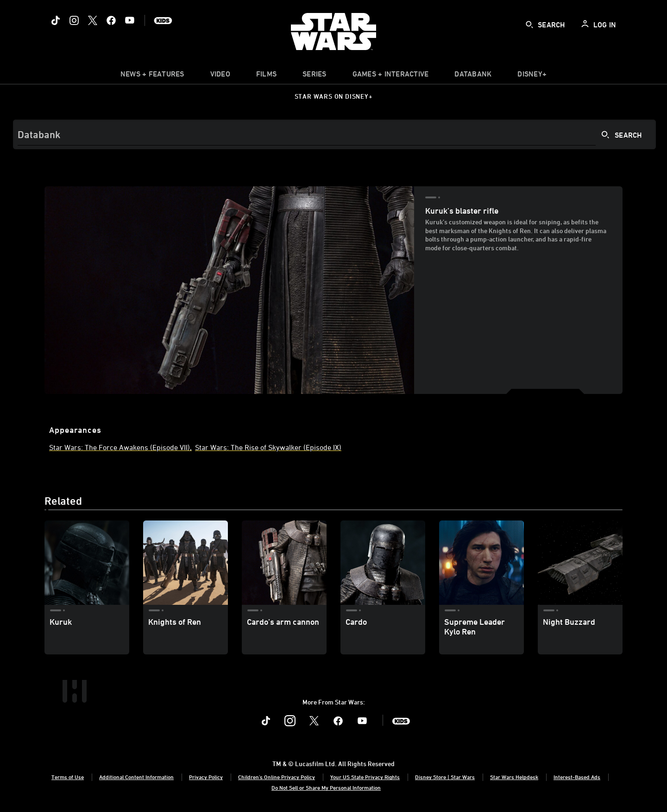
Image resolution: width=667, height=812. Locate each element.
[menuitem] (220, 76)
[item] (152, 76)
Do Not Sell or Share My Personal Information (326, 787)
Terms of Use (68, 777)
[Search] (334, 134)
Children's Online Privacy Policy (277, 777)
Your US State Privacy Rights (365, 777)
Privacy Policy (206, 777)
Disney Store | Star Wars (445, 777)
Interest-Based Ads (577, 777)
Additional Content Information (136, 777)
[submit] (529, 25)
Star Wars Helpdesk (514, 777)
